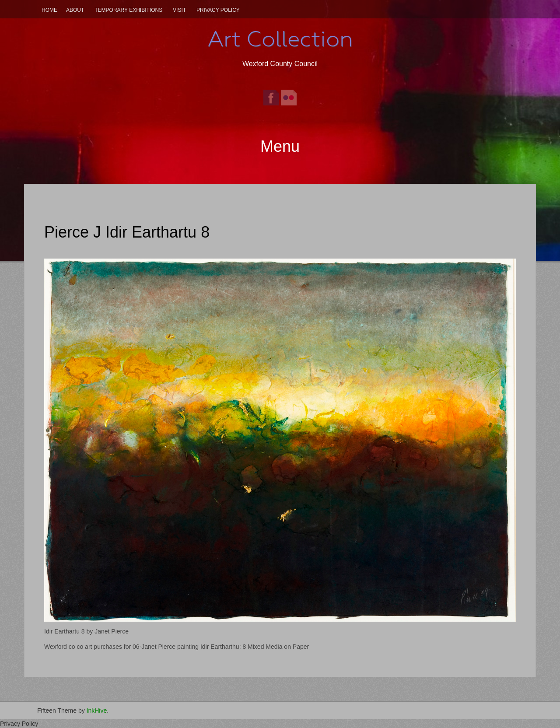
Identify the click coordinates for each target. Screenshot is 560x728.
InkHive (97, 710)
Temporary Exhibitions (128, 10)
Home (49, 10)
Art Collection (280, 39)
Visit (179, 10)
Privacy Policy (218, 10)
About (75, 10)
